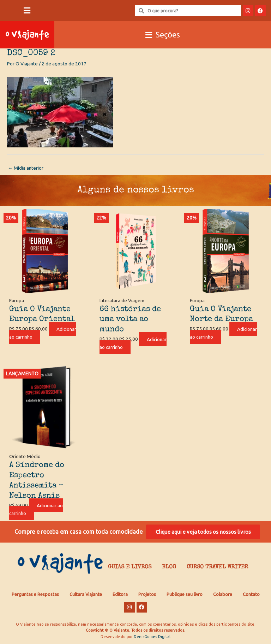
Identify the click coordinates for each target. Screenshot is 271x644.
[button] (27, 11)
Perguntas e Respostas (35, 595)
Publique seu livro (185, 595)
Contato (251, 595)
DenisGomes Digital (152, 637)
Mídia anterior (26, 168)
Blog (169, 568)
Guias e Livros (130, 568)
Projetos (147, 595)
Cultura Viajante (86, 595)
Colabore (223, 595)
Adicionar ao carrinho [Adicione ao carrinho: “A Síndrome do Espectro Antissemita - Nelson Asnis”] (37, 509)
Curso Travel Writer (217, 568)
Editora (120, 595)
